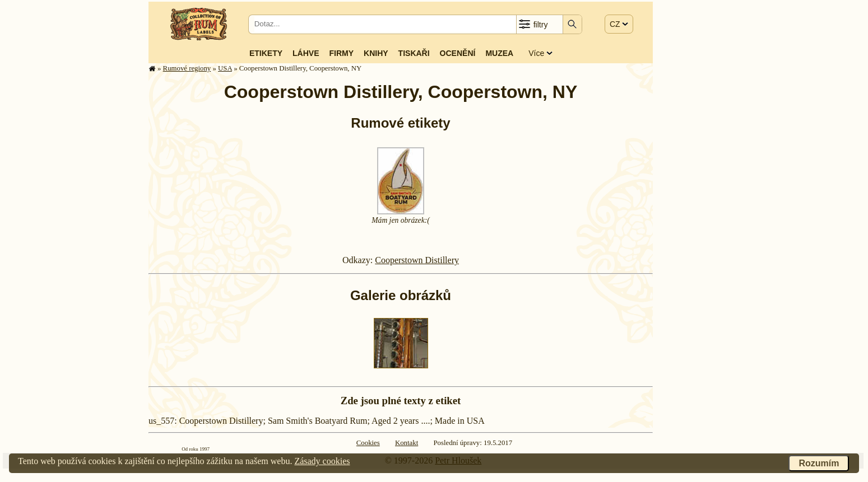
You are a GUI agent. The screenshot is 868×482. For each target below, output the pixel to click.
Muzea (499, 53)
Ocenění (458, 53)
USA (225, 68)
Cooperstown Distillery (417, 260)
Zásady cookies (322, 461)
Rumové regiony (187, 68)
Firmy (341, 53)
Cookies (368, 443)
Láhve (306, 53)
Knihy (376, 53)
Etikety (266, 53)
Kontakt (407, 443)
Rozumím (819, 463)
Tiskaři (414, 53)
